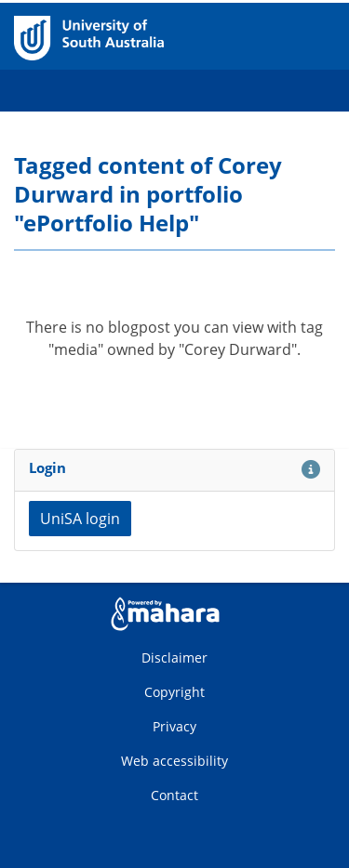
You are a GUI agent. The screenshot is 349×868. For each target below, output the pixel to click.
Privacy (174, 726)
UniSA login (80, 519)
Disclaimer (174, 658)
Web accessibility (174, 761)
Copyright (174, 692)
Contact (174, 795)
